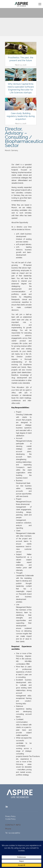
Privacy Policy (10, 816)
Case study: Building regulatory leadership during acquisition (21, 116)
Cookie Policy (10, 819)
